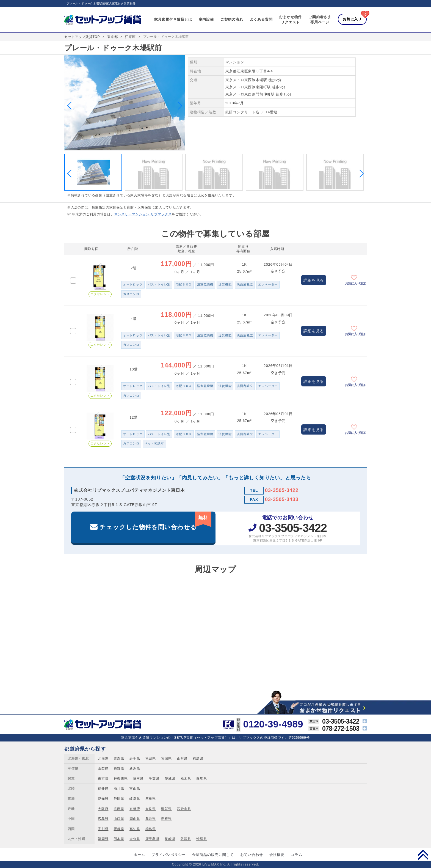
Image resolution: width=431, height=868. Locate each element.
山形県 (182, 759)
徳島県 (151, 829)
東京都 (112, 37)
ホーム (139, 855)
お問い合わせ (252, 855)
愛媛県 (119, 829)
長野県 (119, 768)
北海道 (103, 759)
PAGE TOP (423, 855)
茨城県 (170, 779)
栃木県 (186, 779)
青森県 (119, 759)
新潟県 (135, 768)
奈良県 (151, 809)
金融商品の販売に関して (213, 855)
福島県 (198, 759)
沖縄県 (201, 839)
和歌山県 (184, 809)
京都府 (135, 809)
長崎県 (170, 839)
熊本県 (119, 839)
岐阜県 (135, 799)
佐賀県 (186, 839)
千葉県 (154, 779)
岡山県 (135, 819)
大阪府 (103, 809)
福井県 (103, 789)
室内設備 (206, 19)
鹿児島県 (152, 839)
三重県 (151, 799)
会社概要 (277, 855)
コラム (296, 855)
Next (178, 106)
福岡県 (103, 839)
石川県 (119, 789)
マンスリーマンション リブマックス (143, 214)
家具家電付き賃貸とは (173, 19)
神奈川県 (121, 779)
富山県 (135, 789)
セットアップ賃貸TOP (82, 37)
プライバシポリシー (168, 855)
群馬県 (201, 779)
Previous (71, 106)
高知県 (135, 829)
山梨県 (103, 768)
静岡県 (119, 799)
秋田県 (151, 759)
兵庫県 (119, 809)
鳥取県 (151, 819)
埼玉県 (138, 779)
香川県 (103, 829)
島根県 (166, 819)
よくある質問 (261, 19)
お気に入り (352, 19)
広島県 (103, 819)
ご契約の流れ (232, 19)
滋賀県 (166, 809)
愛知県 (103, 799)
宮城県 (166, 759)
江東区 (130, 37)
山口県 (119, 819)
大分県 (135, 839)
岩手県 (135, 759)
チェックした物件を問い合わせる (155, 521)
